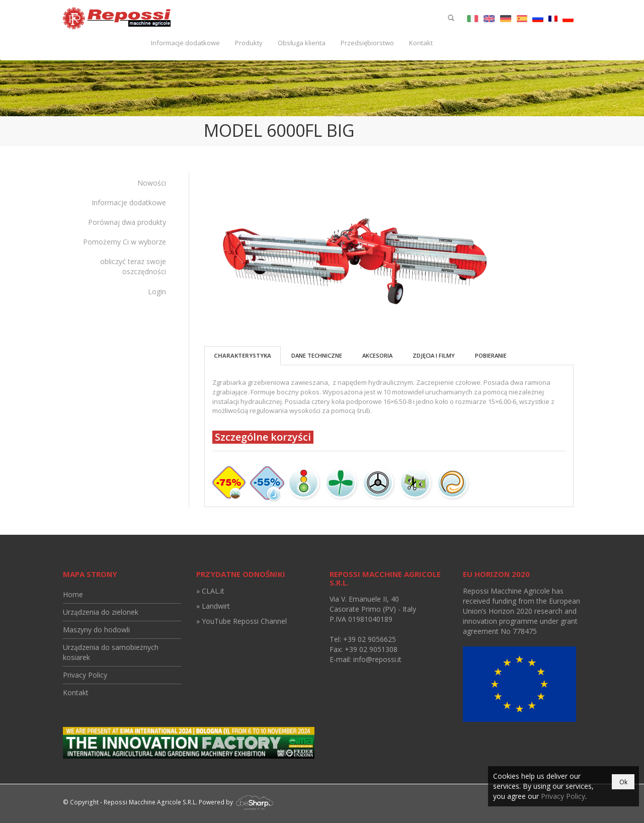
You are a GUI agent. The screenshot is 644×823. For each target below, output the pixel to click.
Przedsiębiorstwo (367, 43)
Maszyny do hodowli (96, 630)
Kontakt (421, 43)
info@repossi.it (377, 659)
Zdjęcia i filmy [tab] (434, 355)
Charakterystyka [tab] (243, 355)
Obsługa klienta (302, 43)
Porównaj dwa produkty (127, 222)
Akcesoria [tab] (377, 355)
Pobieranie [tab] (491, 355)
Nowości (152, 183)
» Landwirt (213, 606)
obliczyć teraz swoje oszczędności (133, 266)
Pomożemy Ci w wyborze (125, 242)
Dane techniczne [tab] (317, 355)
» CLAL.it (210, 591)
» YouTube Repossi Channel (242, 621)
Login (157, 292)
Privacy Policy (85, 675)
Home (73, 594)
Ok (623, 782)
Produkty (249, 43)
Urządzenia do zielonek (101, 612)
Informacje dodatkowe (185, 43)
